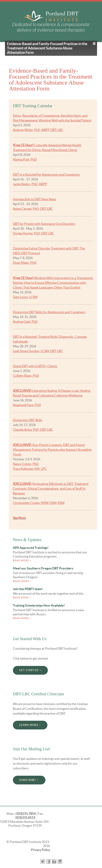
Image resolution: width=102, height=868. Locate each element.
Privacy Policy (40, 850)
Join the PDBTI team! (28, 589)
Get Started (29, 670)
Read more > (22, 560)
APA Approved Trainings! (31, 548)
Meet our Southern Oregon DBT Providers (43, 568)
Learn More (29, 725)
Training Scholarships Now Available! (39, 605)
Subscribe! (28, 780)
